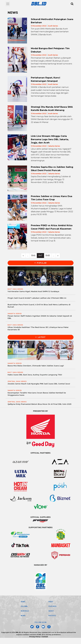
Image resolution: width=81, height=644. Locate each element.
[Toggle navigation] (8, 4)
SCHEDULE (25, 611)
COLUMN (24, 606)
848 (48, 255)
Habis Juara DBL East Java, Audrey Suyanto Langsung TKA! (35, 375)
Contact (45, 637)
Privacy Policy (35, 637)
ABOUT (51, 611)
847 (40, 255)
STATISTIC (52, 616)
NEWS (23, 616)
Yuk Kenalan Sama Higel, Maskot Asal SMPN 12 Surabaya (33, 291)
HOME (23, 602)
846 (33, 255)
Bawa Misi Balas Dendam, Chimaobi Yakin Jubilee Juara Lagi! (36, 366)
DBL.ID (18, 632)
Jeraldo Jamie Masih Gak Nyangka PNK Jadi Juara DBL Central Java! (39, 384)
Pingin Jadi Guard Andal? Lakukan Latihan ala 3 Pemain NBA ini (37, 298)
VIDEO (51, 602)
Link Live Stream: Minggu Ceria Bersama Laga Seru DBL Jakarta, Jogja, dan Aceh (50, 139)
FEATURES (52, 606)
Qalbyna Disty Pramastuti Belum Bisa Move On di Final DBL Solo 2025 (39, 404)
